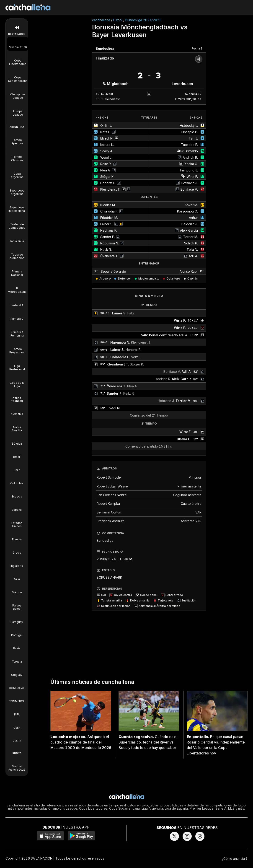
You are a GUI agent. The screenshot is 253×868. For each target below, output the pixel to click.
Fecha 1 (197, 48)
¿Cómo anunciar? (235, 859)
